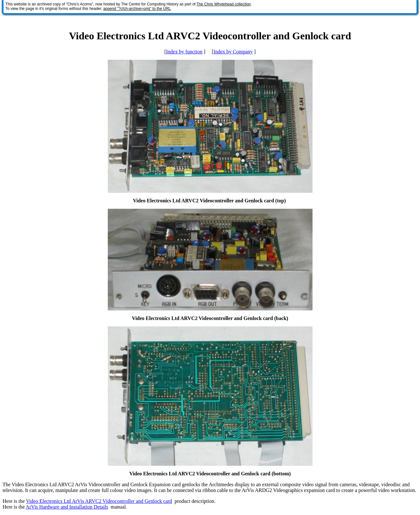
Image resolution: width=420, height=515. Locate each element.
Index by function (184, 52)
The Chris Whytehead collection (223, 4)
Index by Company (233, 52)
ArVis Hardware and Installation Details (67, 507)
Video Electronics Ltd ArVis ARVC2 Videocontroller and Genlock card (99, 501)
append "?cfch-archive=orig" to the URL (137, 9)
